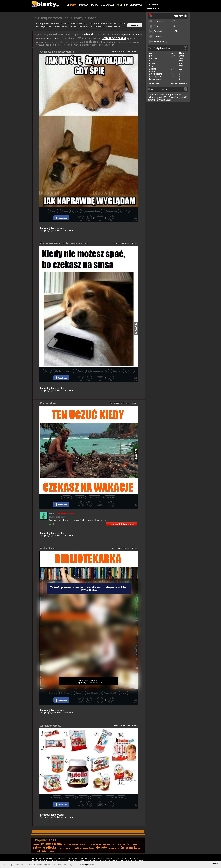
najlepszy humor (64, 848)
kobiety (36, 844)
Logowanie (152, 5)
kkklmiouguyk (155, 97)
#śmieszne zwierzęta (99, 371)
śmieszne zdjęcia (133, 35)
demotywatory (55, 38)
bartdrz (151, 100)
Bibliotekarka (48, 548)
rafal (153, 66)
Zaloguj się (44, 231)
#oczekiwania (112, 211)
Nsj (157, 100)
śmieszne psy (114, 848)
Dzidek (151, 95)
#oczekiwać (118, 371)
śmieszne (83, 844)
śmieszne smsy (48, 851)
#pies (47, 371)
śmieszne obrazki (114, 38)
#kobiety (83, 798)
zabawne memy (95, 844)
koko (153, 61)
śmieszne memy (51, 844)
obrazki (89, 34)
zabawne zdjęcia (44, 847)
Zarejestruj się (95, 683)
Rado (153, 71)
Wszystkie (184, 83)
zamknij (215, 863)
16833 (173, 21)
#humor (65, 211)
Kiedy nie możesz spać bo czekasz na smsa (64, 244)
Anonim (154, 56)
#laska (78, 693)
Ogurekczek (165, 100)
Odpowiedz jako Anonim (122, 524)
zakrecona (156, 79)
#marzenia (97, 798)
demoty (101, 847)
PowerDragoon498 (178, 97)
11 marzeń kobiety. (51, 726)
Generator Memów (130, 5)
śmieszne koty (131, 847)
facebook (37, 851)
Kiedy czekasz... (49, 403)
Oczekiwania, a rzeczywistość (57, 52)
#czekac (81, 371)
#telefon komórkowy (64, 371)
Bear (153, 64)
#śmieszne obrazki (93, 211)
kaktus (154, 69)
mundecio (177, 95)
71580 (173, 26)
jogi (170, 95)
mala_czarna (156, 74)
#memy (53, 211)
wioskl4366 (161, 95)
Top (71, 5)
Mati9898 (134, 403)
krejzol (154, 59)
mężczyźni (124, 844)
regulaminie (89, 865)
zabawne (135, 844)
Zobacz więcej (161, 41)
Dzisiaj (174, 83)
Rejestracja (153, 9)
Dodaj (95, 5)
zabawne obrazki (71, 844)
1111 (165, 97)
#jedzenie (70, 798)
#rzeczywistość (110, 693)
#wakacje (80, 497)
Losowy (84, 5)
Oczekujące (108, 5)
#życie (77, 211)
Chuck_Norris (157, 76)
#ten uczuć (110, 497)
